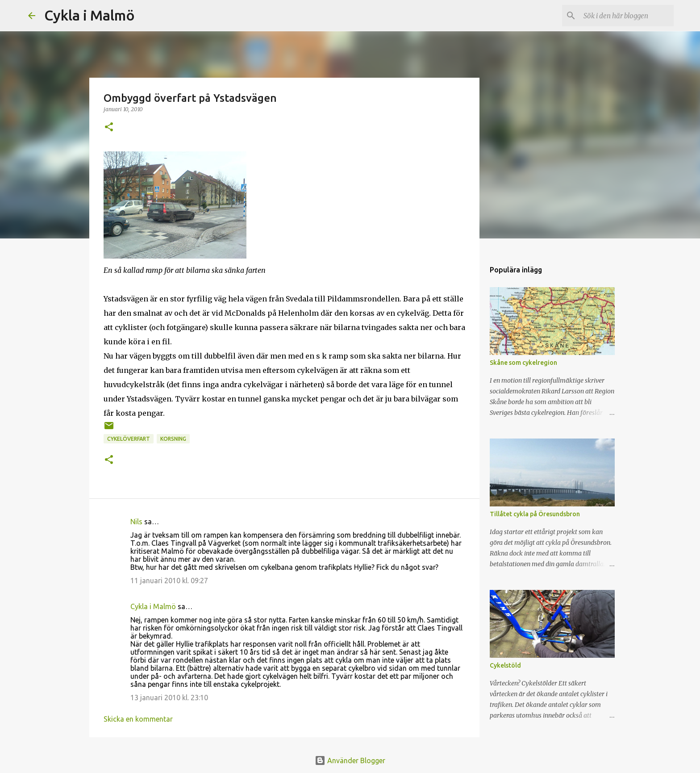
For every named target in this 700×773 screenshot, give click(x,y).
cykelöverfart (129, 439)
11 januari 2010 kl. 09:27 (169, 581)
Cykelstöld (505, 665)
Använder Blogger (350, 760)
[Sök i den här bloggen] (627, 16)
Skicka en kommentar (138, 719)
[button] (109, 127)
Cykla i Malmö (90, 15)
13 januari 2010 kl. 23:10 (169, 698)
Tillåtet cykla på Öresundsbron (535, 514)
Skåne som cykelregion (523, 363)
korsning (173, 439)
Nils (136, 522)
